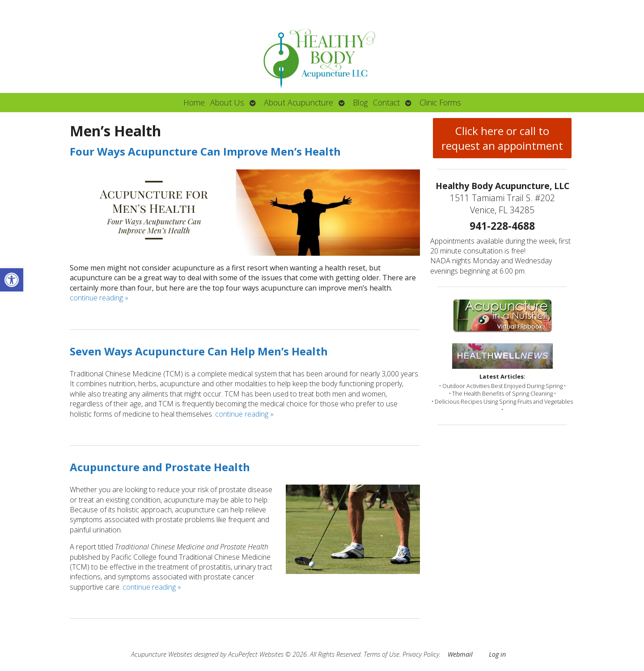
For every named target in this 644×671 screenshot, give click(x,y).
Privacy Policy (421, 654)
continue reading (99, 298)
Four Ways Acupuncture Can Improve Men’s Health (205, 151)
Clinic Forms (440, 102)
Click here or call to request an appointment (502, 138)
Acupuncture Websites (162, 654)
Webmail (460, 654)
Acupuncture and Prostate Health (160, 467)
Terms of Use (381, 654)
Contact (386, 102)
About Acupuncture (299, 102)
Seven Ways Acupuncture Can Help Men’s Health (199, 351)
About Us (227, 102)
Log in (497, 654)
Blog (360, 102)
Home (194, 102)
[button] (12, 280)
